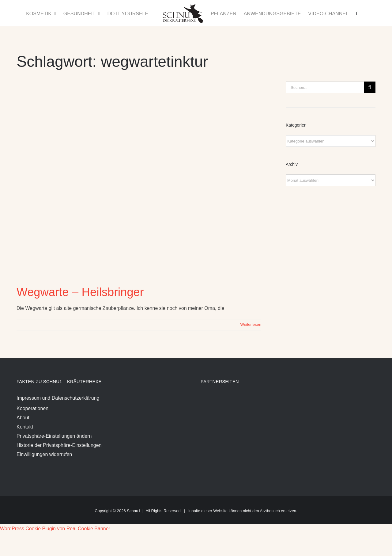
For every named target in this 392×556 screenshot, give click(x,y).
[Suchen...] (325, 87)
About (23, 418)
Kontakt (25, 427)
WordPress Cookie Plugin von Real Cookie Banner (55, 529)
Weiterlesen (251, 324)
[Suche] (370, 87)
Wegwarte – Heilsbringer (80, 292)
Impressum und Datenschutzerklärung (58, 398)
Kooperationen (32, 408)
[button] (357, 13)
